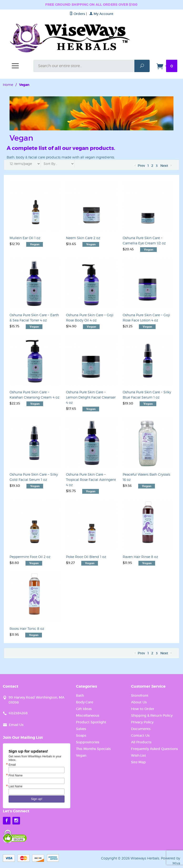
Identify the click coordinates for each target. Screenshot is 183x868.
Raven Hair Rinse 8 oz (140, 557)
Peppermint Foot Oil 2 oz (30, 557)
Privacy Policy (142, 722)
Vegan (81, 755)
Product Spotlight (91, 722)
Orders (77, 14)
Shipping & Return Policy (152, 715)
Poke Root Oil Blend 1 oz (86, 557)
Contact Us (140, 735)
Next (166, 166)
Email (12, 765)
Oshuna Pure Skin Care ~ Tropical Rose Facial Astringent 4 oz (91, 480)
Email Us (16, 725)
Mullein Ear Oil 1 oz (25, 238)
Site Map (138, 762)
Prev (139, 166)
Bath (80, 695)
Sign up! (37, 799)
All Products (141, 742)
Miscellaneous (88, 715)
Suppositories (88, 742)
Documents (141, 729)
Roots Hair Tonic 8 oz (27, 629)
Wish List (139, 755)
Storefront (140, 695)
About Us (139, 702)
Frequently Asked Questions (155, 749)
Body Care (85, 702)
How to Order (143, 709)
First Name (16, 775)
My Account (101, 14)
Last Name (15, 786)
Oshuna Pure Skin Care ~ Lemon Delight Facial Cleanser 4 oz (91, 397)
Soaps (81, 735)
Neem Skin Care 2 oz (83, 238)
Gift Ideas (84, 709)
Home (8, 85)
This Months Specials (93, 749)
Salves (81, 729)
